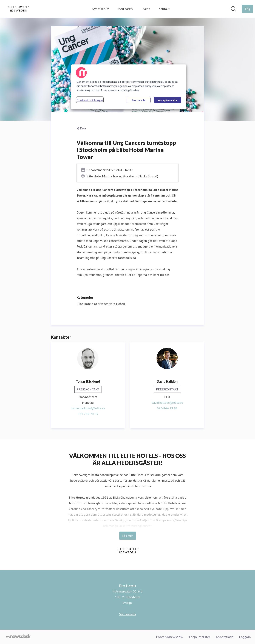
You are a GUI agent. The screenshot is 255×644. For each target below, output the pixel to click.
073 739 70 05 (88, 414)
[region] (129, 87)
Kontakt (164, 9)
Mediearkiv (125, 9)
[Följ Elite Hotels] (247, 9)
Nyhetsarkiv (100, 9)
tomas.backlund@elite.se (88, 408)
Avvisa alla (139, 100)
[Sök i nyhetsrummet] (233, 9)
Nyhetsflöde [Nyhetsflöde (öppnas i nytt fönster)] (225, 637)
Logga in (245, 637)
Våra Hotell (117, 304)
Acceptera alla (167, 100)
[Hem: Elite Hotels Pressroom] (19, 9)
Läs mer (128, 536)
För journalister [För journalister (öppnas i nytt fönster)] (200, 637)
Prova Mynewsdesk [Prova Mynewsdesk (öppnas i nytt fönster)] (170, 637)
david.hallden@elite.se (167, 403)
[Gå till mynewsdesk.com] (18, 637)
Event (146, 9)
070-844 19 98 (167, 408)
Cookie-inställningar (90, 100)
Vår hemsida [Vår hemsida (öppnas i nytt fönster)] (128, 614)
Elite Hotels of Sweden (92, 304)
